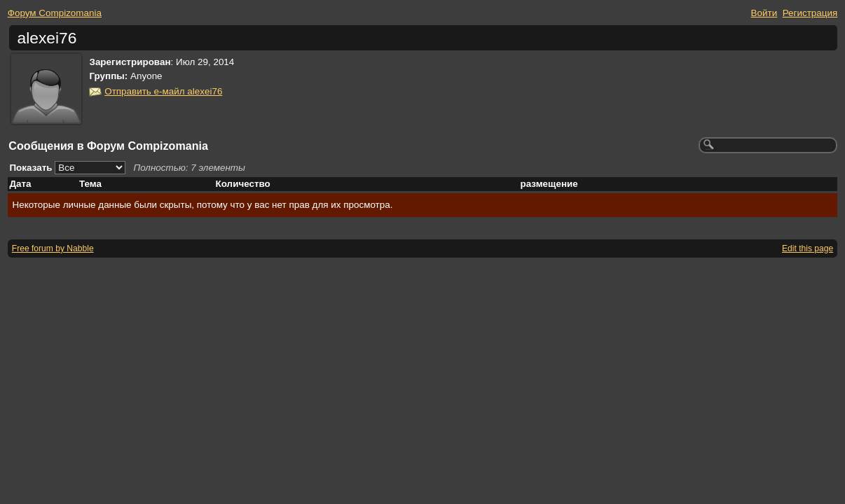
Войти (764, 13)
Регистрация (810, 13)
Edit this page (808, 248)
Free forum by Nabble (53, 248)
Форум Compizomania (55, 13)
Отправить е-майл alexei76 (163, 91)
